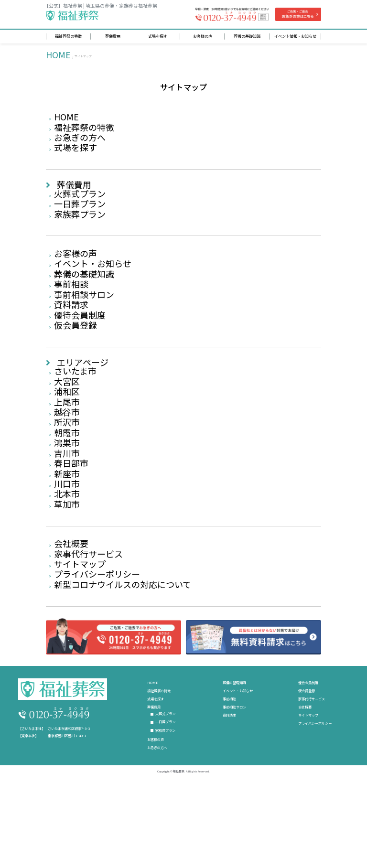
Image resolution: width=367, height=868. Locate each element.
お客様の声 (76, 272)
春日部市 (71, 516)
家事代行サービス (88, 618)
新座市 (67, 528)
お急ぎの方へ (80, 144)
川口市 (67, 541)
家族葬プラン (80, 231)
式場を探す (76, 156)
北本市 (67, 553)
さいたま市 (75, 407)
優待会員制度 (80, 345)
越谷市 (67, 456)
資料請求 (71, 332)
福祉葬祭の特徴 (84, 132)
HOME (58, 56)
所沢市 (67, 468)
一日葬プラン (80, 219)
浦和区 (67, 431)
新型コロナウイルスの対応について (123, 655)
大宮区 (67, 419)
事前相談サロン (84, 321)
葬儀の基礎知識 (84, 296)
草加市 (67, 565)
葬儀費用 (74, 195)
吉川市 (67, 504)
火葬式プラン (80, 206)
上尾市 (67, 443)
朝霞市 (67, 480)
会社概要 (71, 606)
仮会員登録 (76, 357)
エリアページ (83, 396)
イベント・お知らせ (93, 284)
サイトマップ (80, 631)
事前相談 (71, 309)
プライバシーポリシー (97, 643)
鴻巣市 (67, 492)
